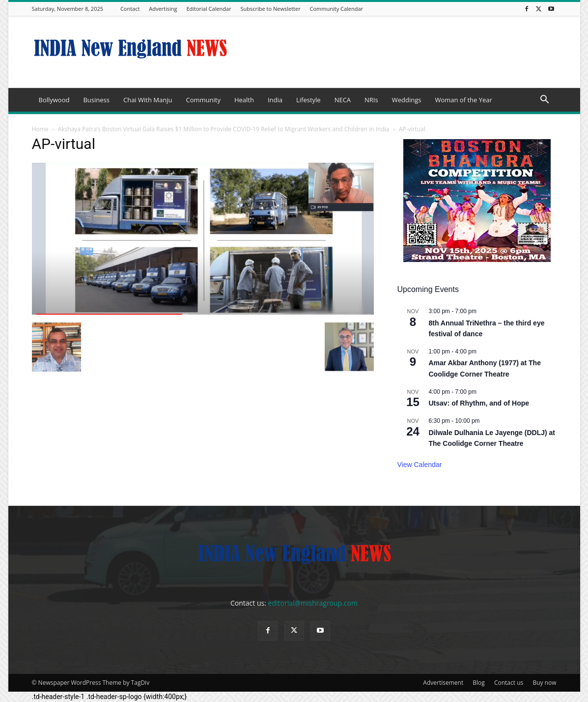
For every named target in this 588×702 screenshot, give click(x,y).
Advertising (163, 9)
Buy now (544, 683)
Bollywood (54, 100)
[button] (545, 101)
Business (96, 100)
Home (40, 129)
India (275, 100)
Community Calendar (337, 9)
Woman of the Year (463, 100)
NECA (343, 100)
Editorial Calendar (209, 9)
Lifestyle (308, 100)
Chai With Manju (148, 100)
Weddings (407, 100)
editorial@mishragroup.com (313, 603)
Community (203, 100)
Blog (479, 683)
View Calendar (420, 465)
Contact (130, 9)
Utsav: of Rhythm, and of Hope (479, 403)
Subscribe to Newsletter (271, 9)
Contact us (509, 683)
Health (244, 100)
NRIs (371, 100)
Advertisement (443, 683)
